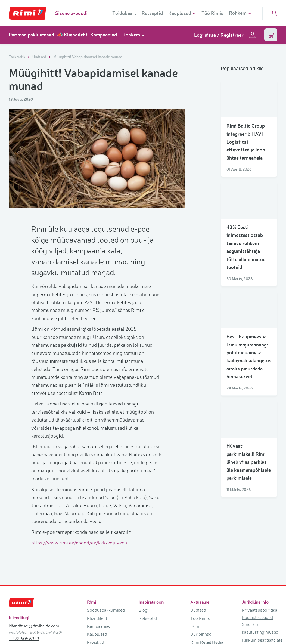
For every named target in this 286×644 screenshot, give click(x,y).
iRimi (195, 560)
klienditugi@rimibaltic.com (34, 560)
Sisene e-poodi (71, 13)
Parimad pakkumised (31, 35)
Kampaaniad (104, 35)
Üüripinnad (201, 568)
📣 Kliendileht (72, 35)
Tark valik (17, 57)
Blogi (144, 544)
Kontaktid (96, 592)
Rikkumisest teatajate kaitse (262, 578)
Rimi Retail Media (207, 576)
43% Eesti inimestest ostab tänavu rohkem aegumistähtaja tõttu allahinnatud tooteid (246, 247)
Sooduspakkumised (106, 544)
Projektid (96, 576)
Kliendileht (97, 552)
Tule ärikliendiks (206, 584)
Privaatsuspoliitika (260, 544)
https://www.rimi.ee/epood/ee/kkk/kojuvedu (80, 444)
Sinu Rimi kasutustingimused (260, 562)
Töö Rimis (212, 13)
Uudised (40, 57)
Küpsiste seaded (257, 552)
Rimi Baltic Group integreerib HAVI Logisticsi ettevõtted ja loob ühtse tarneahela (246, 142)
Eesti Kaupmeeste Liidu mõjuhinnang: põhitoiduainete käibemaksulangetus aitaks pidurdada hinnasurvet (249, 356)
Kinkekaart (97, 584)
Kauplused (97, 568)
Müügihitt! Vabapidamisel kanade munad (88, 57)
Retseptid (152, 13)
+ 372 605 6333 (24, 573)
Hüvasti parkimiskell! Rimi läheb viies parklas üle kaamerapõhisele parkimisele (249, 462)
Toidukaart (124, 13)
